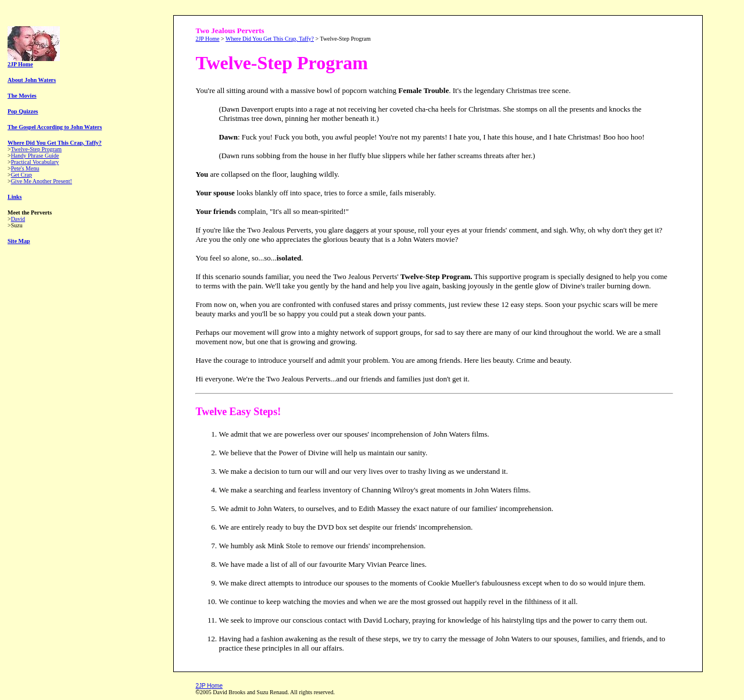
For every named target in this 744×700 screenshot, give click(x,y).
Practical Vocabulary (35, 162)
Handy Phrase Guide (35, 156)
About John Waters (32, 80)
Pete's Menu (25, 168)
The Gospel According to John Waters (55, 127)
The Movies (22, 96)
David (18, 219)
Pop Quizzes (23, 111)
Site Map (19, 241)
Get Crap (22, 175)
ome (217, 686)
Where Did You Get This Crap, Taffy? (55, 143)
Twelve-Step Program (36, 149)
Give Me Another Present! (42, 181)
